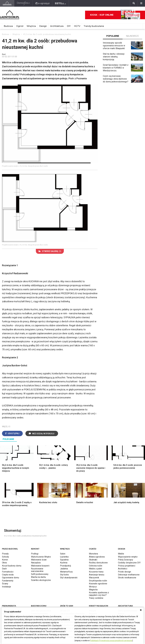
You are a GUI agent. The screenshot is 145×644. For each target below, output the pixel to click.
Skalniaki (93, 560)
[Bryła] (61, 3)
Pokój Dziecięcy (126, 560)
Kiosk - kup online (115, 15)
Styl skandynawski (69, 578)
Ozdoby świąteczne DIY (129, 563)
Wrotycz (93, 587)
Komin (5, 560)
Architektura (57, 26)
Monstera (93, 554)
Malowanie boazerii (40, 566)
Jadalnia (64, 569)
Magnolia (93, 590)
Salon (63, 554)
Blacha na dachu (38, 577)
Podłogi (35, 554)
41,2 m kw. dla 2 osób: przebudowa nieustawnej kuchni (47, 34)
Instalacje (6, 587)
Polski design (124, 572)
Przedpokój (65, 566)
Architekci (123, 569)
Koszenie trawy (96, 572)
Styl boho (64, 575)
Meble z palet (95, 569)
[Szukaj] (134, 3)
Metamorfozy (66, 572)
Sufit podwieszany (40, 574)
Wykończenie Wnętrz (41, 557)
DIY (69, 26)
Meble (121, 554)
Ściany (5, 584)
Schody (5, 557)
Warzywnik (94, 578)
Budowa (8, 26)
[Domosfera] (23, 3)
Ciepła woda (8, 575)
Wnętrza (31, 26)
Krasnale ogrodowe (98, 584)
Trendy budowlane (94, 26)
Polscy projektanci (127, 566)
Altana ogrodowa (97, 557)
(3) (50, 251)
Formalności (8, 572)
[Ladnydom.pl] (7, 3)
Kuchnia (64, 563)
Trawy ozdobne (96, 598)
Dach (4, 569)
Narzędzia (36, 563)
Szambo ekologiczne (41, 580)
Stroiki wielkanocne (127, 578)
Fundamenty (8, 581)
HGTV (77, 26)
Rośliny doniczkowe (98, 563)
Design (43, 26)
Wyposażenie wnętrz (128, 557)
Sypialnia (64, 560)
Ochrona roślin (96, 566)
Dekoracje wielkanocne (129, 575)
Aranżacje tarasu (97, 575)
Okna (4, 563)
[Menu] (141, 3)
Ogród (20, 26)
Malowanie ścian (39, 560)
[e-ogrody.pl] (42, 3)
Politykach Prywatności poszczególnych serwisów (111, 641)
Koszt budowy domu (12, 566)
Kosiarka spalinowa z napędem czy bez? (99, 594)
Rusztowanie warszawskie (37, 570)
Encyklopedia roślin (98, 581)
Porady (5, 554)
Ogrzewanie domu (11, 578)
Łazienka (64, 557)
